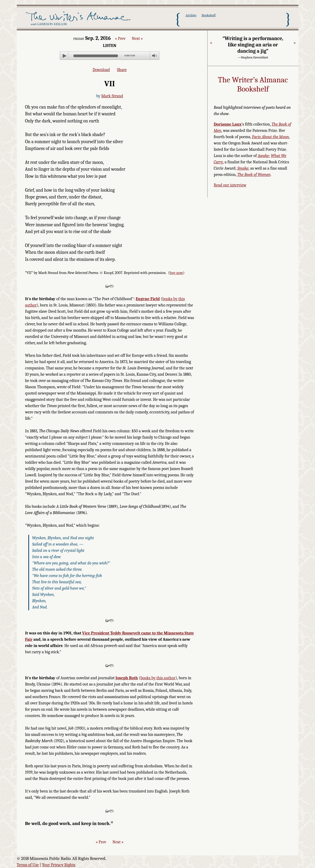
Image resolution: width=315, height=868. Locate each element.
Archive (191, 15)
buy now (176, 273)
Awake (263, 156)
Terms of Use (28, 865)
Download (101, 70)
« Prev (120, 39)
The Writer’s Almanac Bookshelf (253, 85)
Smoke (243, 168)
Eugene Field (148, 299)
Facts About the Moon (270, 137)
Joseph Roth (127, 678)
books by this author (158, 678)
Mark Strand (112, 96)
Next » (137, 39)
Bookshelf (208, 15)
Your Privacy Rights (59, 865)
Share (122, 70)
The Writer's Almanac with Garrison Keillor (79, 19)
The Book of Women (254, 175)
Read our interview (230, 185)
